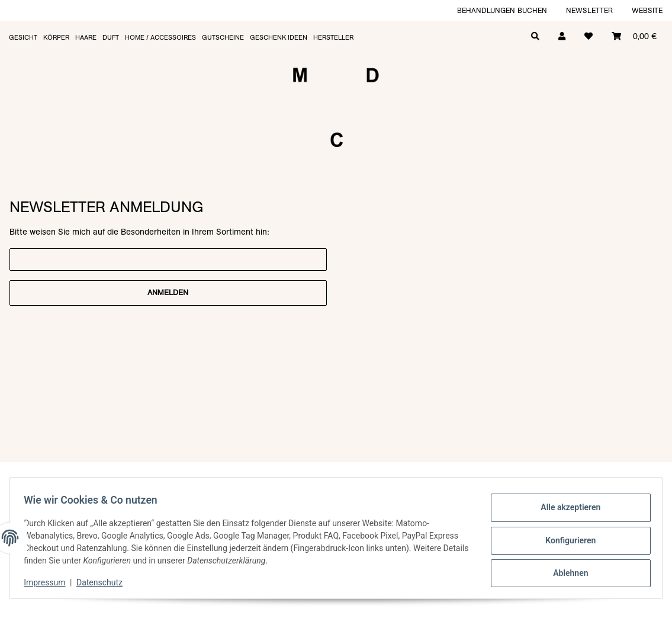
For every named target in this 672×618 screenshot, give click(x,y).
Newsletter (589, 10)
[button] (562, 35)
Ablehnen (565, 571)
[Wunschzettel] (589, 35)
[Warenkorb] (634, 35)
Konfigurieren (565, 540)
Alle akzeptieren (565, 510)
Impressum (50, 582)
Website (647, 10)
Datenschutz (105, 582)
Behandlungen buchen (502, 10)
